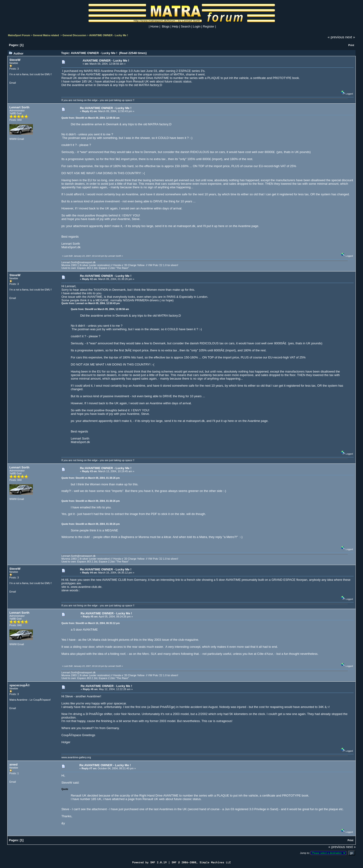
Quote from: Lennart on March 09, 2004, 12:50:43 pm (91, 303)
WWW (13, 139)
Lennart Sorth (19, 107)
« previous (336, 37)
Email (13, 83)
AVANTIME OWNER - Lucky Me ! (109, 35)
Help (175, 26)
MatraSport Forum (19, 35)
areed (14, 764)
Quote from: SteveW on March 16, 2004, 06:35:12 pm (90, 623)
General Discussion (74, 35)
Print (351, 45)
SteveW (15, 60)
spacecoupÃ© (20, 685)
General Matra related (46, 35)
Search (186, 26)
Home (155, 26)
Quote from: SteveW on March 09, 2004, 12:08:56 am (90, 118)
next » (350, 37)
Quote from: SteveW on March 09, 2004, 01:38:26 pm (90, 478)
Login (197, 26)
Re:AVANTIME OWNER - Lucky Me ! (106, 108)
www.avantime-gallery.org (76, 757)
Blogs (166, 26)
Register (209, 26)
